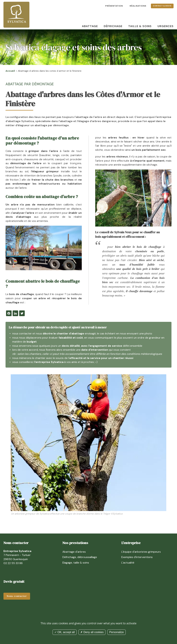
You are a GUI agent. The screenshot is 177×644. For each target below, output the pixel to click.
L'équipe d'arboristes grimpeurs (141, 552)
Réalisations (138, 6)
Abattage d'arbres (74, 552)
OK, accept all (65, 632)
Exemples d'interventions (137, 557)
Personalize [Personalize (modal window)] (117, 632)
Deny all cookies (92, 632)
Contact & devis (162, 6)
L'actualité (128, 563)
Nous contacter (17, 596)
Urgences (166, 26)
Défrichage (113, 26)
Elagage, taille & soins (76, 563)
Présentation (114, 6)
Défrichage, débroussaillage (80, 557)
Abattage (90, 26)
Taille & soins (140, 26)
